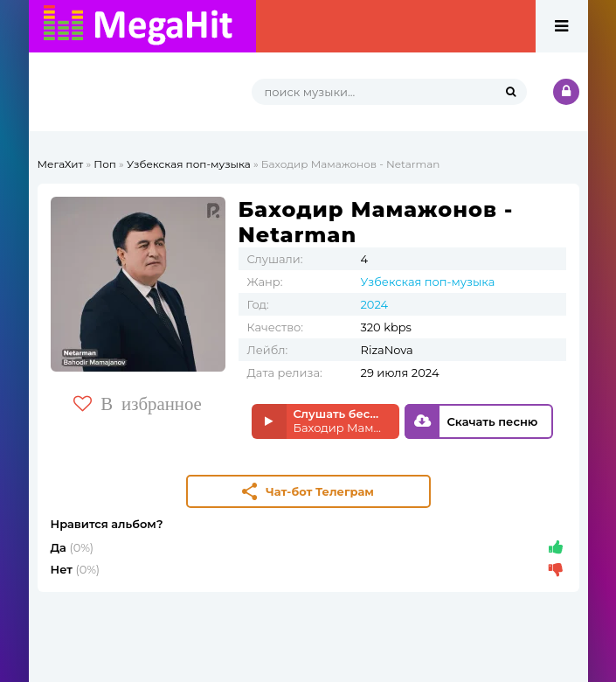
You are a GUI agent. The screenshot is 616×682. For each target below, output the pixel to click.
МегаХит (61, 164)
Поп (105, 164)
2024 (375, 304)
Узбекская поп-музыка (189, 164)
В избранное (138, 404)
